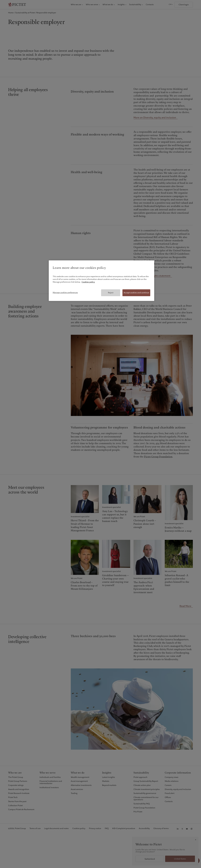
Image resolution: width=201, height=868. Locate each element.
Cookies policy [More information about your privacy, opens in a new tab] (88, 282)
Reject (111, 293)
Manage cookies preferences (65, 292)
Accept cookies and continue (136, 293)
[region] (101, 281)
